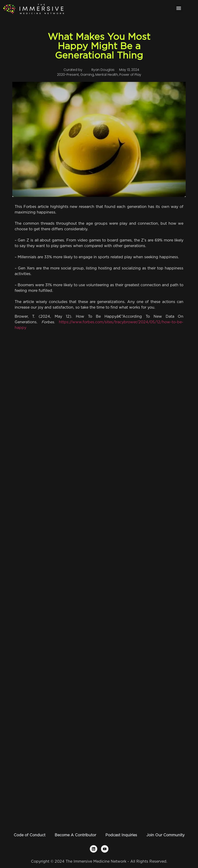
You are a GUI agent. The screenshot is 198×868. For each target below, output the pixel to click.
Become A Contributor (75, 835)
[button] (179, 8)
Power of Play (130, 75)
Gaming (87, 75)
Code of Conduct (30, 835)
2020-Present (68, 75)
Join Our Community (165, 835)
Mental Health (107, 75)
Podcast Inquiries (121, 835)
